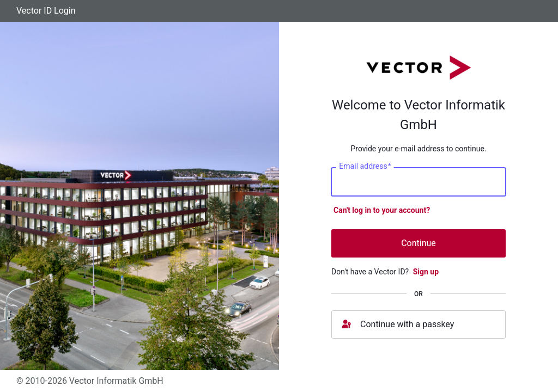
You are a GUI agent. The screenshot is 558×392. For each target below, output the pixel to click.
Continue (418, 243)
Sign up (426, 272)
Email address (365, 166)
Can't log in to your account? (382, 210)
